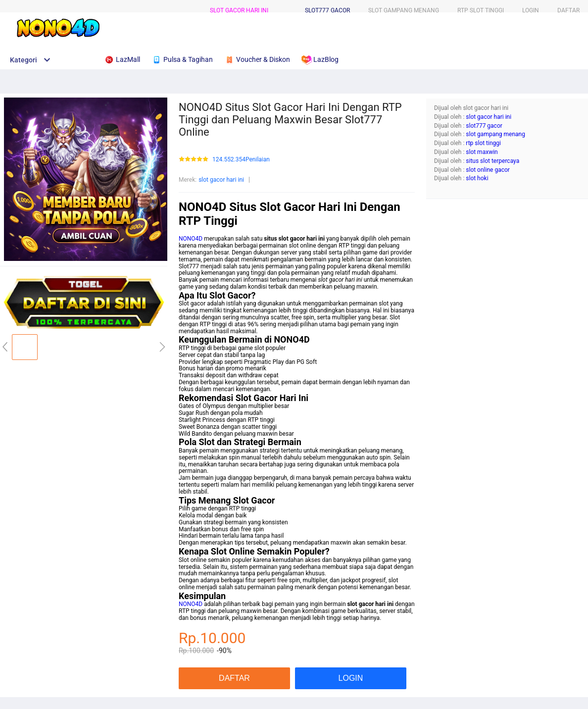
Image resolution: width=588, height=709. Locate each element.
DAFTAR (568, 10)
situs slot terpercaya (492, 161)
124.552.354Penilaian (241, 160)
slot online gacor (488, 170)
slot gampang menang (495, 134)
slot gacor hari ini (239, 10)
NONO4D (191, 239)
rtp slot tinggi (483, 143)
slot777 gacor (327, 10)
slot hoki (477, 178)
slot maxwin (482, 152)
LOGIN (531, 10)
